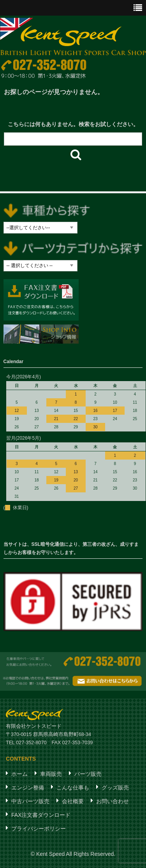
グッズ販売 (115, 788)
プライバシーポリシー (39, 829)
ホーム (19, 774)
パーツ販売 (88, 774)
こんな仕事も (73, 788)
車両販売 (51, 774)
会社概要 (73, 801)
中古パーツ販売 (30, 801)
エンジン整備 (28, 788)
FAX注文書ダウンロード (41, 815)
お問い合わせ (113, 801)
